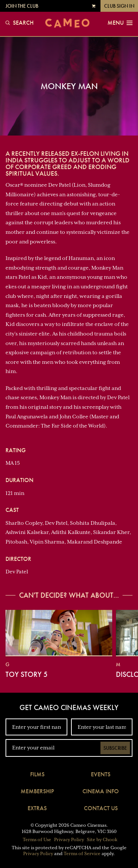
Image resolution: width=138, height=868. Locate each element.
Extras (37, 808)
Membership (37, 791)
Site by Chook (102, 840)
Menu (120, 23)
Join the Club (22, 6)
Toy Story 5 (26, 674)
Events (101, 774)
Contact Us (101, 808)
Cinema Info (101, 791)
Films (37, 774)
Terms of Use (37, 840)
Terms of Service (82, 854)
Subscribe (115, 748)
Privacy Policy (69, 840)
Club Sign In (119, 6)
